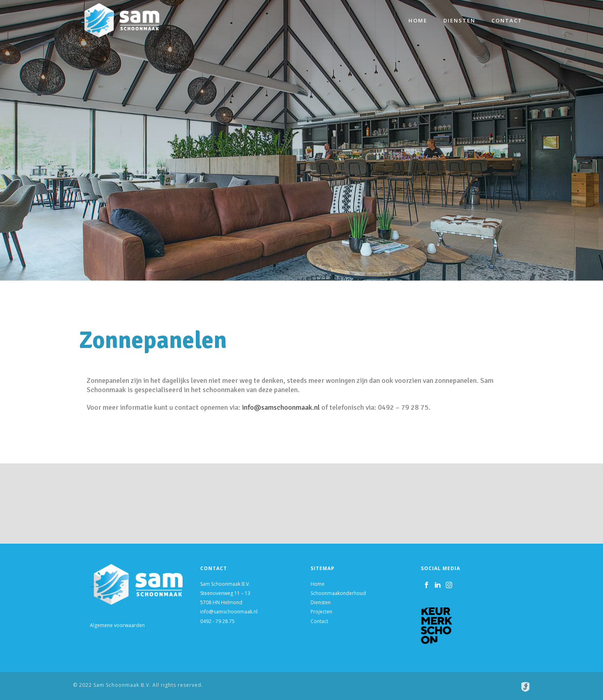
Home (418, 20)
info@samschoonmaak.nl (327, 407)
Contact (507, 20)
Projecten (321, 612)
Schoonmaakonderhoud (338, 593)
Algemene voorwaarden (117, 625)
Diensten (459, 20)
